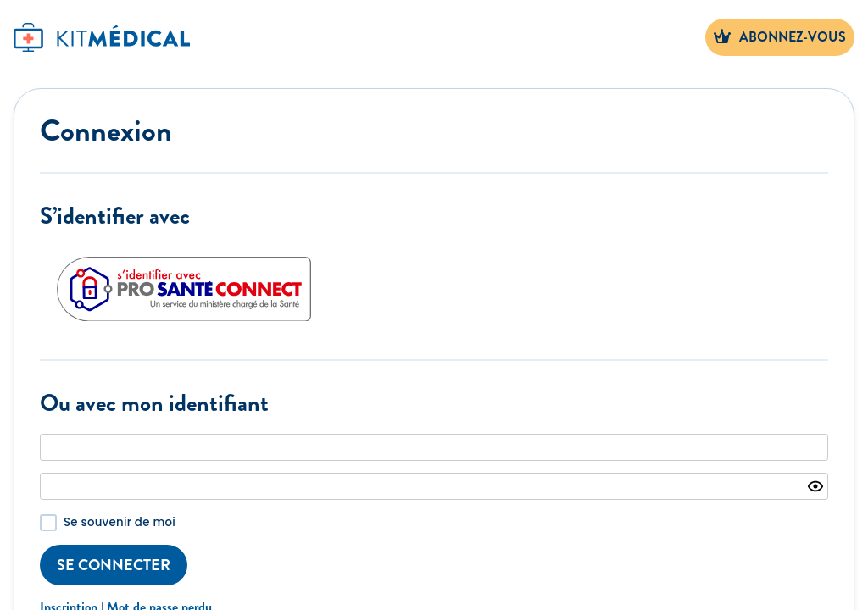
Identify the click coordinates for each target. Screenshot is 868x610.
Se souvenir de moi (120, 522)
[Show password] (815, 486)
